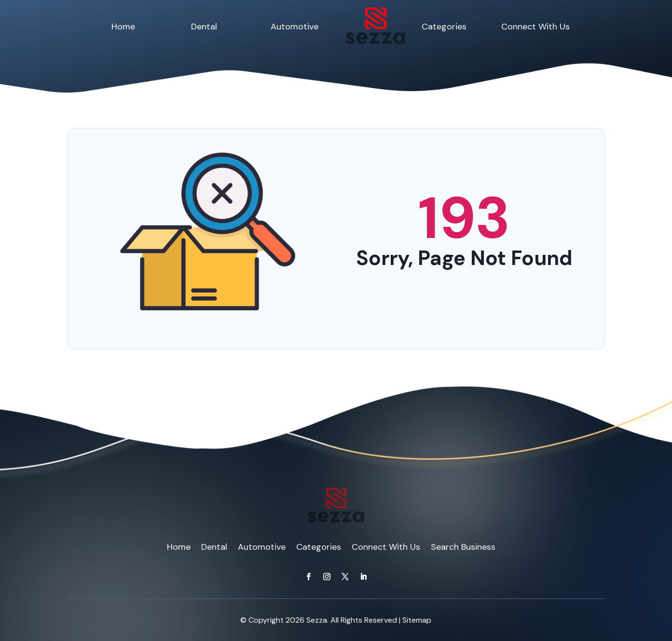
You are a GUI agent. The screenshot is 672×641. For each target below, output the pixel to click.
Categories (444, 27)
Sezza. (317, 620)
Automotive (295, 27)
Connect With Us (535, 27)
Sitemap (417, 620)
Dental (204, 27)
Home (123, 27)
